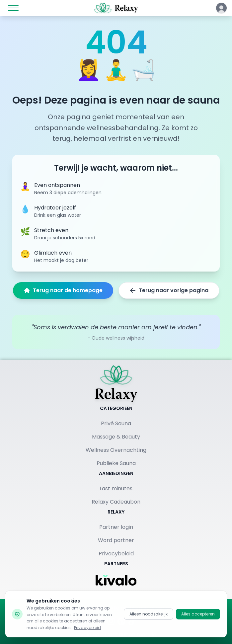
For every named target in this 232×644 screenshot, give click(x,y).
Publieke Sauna (116, 463)
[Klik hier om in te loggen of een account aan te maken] (221, 8)
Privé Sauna (116, 423)
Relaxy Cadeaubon (116, 502)
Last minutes (116, 488)
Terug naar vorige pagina (169, 290)
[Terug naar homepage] (116, 384)
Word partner (116, 540)
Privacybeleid (116, 554)
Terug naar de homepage (63, 290)
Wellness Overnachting (116, 450)
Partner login (116, 527)
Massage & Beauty (116, 437)
